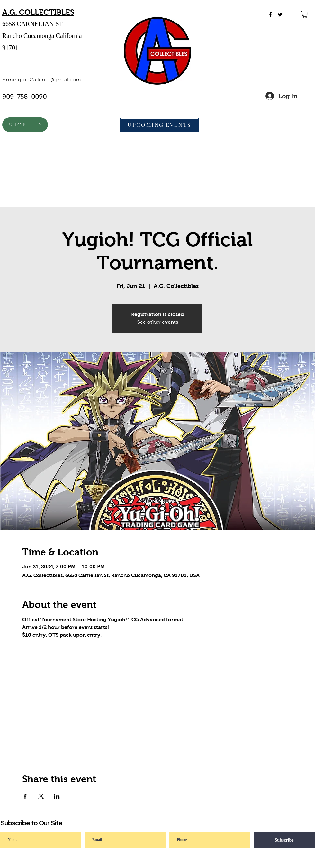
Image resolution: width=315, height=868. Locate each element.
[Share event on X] (41, 796)
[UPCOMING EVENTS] (159, 125)
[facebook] (270, 14)
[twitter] (280, 14)
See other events (158, 322)
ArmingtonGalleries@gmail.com (42, 80)
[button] (305, 14)
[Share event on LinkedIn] (57, 796)
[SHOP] (25, 125)
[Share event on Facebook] (25, 796)
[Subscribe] (284, 840)
